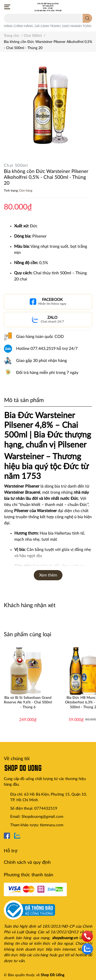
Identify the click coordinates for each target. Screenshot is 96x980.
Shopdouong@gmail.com (42, 817)
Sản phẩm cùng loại (28, 634)
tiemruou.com (52, 825)
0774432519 (46, 808)
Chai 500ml (16, 166)
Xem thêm (48, 575)
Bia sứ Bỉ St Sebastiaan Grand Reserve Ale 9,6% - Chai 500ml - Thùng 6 (28, 702)
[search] (87, 18)
